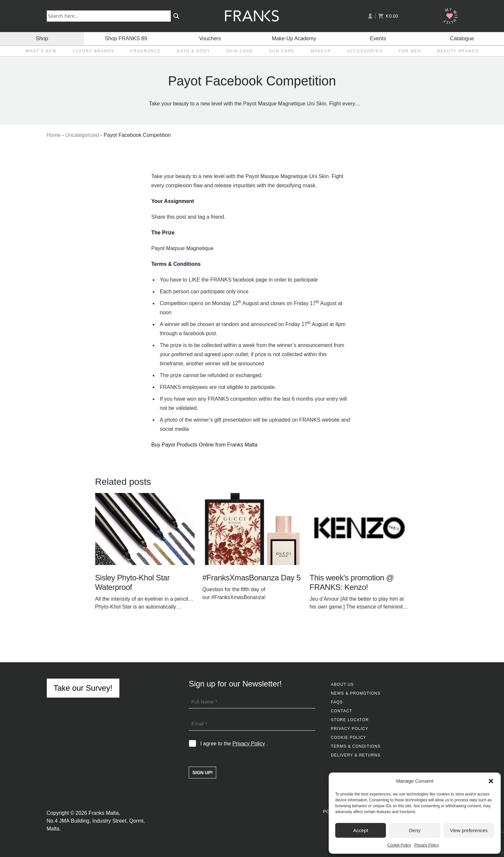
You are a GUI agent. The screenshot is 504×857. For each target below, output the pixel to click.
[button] (491, 781)
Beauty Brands (458, 51)
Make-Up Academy (294, 38)
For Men (410, 51)
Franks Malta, (104, 813)
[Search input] (110, 16)
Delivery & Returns (356, 755)
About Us (342, 684)
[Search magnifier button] (176, 16)
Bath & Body (194, 51)
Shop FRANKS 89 (126, 38)
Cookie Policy (399, 845)
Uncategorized (82, 135)
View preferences (469, 830)
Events (378, 38)
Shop (42, 38)
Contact (342, 711)
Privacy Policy (427, 845)
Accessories (365, 51)
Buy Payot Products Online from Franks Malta (205, 445)
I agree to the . (236, 744)
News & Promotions (356, 693)
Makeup (321, 51)
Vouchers (210, 38)
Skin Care (240, 51)
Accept (361, 830)
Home (54, 135)
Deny (415, 830)
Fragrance (146, 51)
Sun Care (282, 51)
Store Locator (350, 720)
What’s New (41, 51)
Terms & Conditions (356, 746)
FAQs (337, 702)
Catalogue (462, 38)
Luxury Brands (94, 51)
